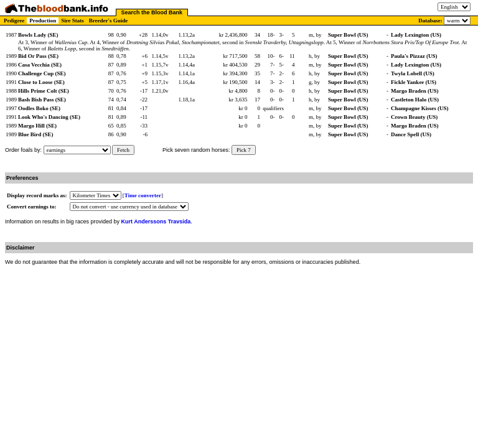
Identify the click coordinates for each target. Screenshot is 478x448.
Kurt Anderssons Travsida (156, 222)
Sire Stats (73, 21)
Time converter (143, 195)
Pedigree (14, 21)
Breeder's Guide (109, 21)
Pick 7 (244, 150)
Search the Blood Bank (152, 12)
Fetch (123, 150)
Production (43, 21)
